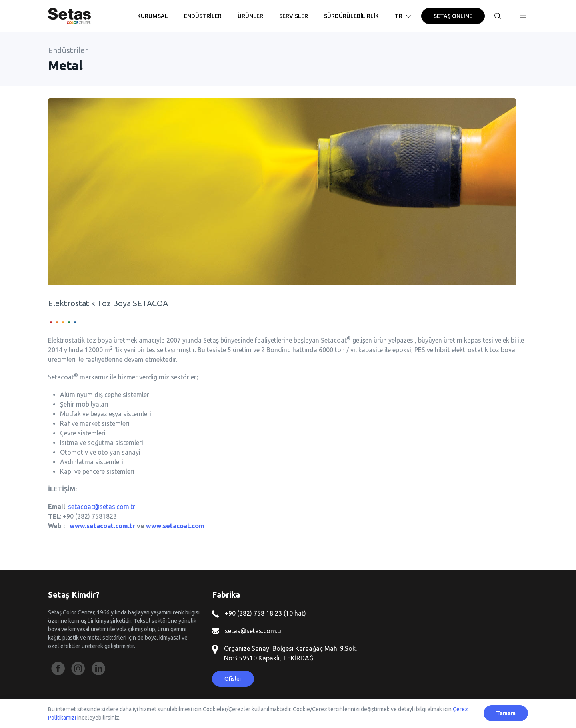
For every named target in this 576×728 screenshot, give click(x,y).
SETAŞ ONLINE (453, 16)
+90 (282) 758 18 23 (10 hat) (259, 613)
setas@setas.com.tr (247, 631)
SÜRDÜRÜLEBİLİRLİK (351, 16)
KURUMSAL (153, 16)
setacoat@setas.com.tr (102, 507)
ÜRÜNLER (250, 16)
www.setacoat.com (175, 526)
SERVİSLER (294, 16)
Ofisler (233, 679)
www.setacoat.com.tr (102, 526)
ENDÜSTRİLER (203, 16)
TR (404, 16)
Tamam (506, 713)
